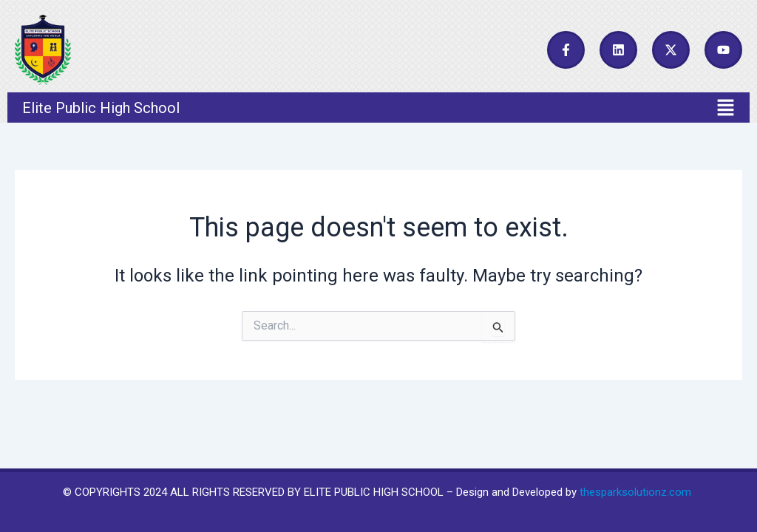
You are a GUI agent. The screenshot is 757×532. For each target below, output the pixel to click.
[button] (378, 107)
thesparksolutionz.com (635, 492)
